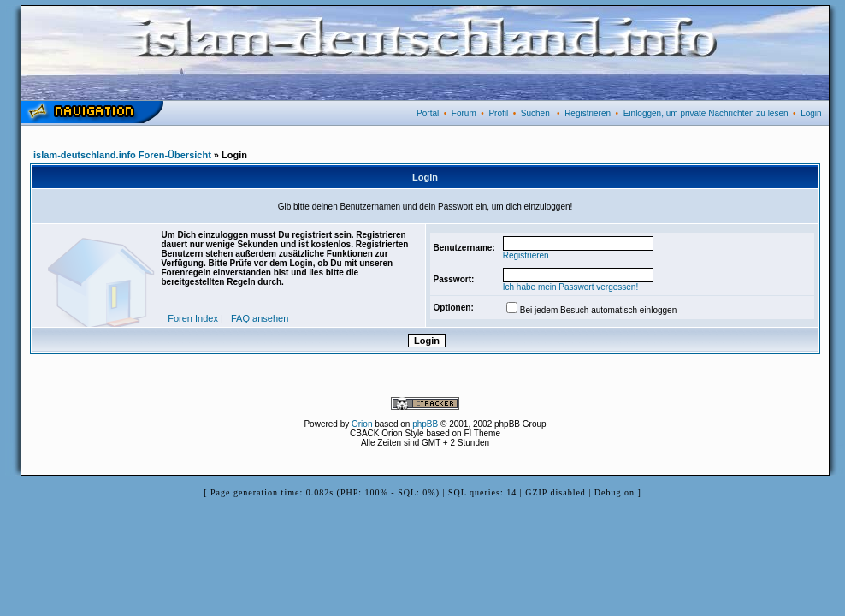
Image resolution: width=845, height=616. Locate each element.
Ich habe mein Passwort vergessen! (570, 287)
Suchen (535, 113)
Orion (362, 424)
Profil (498, 113)
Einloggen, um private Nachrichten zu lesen (706, 113)
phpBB (425, 424)
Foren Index (193, 318)
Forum (464, 113)
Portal (428, 113)
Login (811, 113)
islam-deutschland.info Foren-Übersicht (122, 155)
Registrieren (588, 113)
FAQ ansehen (260, 318)
